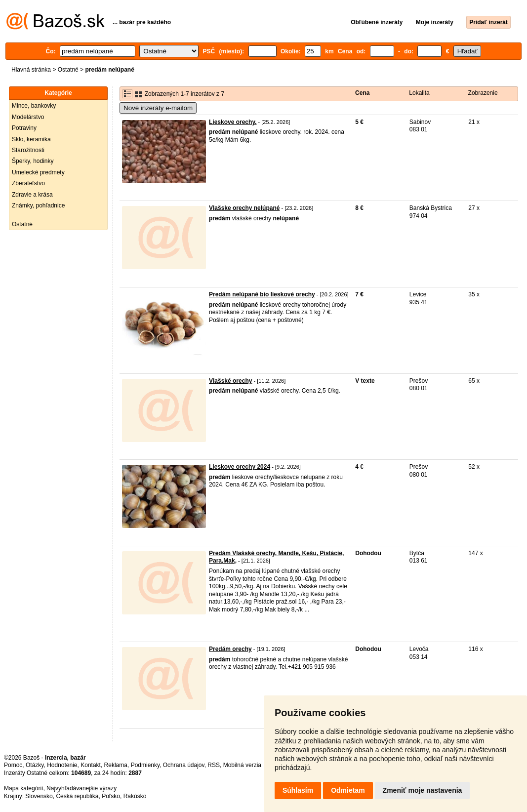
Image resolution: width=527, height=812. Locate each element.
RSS (214, 765)
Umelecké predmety (38, 172)
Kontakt (91, 765)
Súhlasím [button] (298, 790)
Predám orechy (230, 649)
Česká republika (77, 796)
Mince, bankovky (34, 106)
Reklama (116, 765)
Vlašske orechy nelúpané (244, 208)
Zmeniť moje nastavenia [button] (423, 790)
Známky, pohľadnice (38, 205)
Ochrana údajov (184, 765)
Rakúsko (135, 796)
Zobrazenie (483, 93)
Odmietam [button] (348, 790)
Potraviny (24, 128)
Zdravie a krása (32, 195)
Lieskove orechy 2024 (240, 467)
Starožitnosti (28, 150)
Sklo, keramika (31, 139)
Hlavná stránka (31, 70)
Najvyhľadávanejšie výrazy (81, 788)
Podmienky (145, 765)
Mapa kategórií (23, 788)
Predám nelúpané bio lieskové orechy (262, 294)
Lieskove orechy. (233, 122)
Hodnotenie (62, 765)
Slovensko (39, 796)
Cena (362, 93)
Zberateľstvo (28, 183)
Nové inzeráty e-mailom (158, 108)
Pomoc (13, 765)
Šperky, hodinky (33, 161)
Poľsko (111, 796)
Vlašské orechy (230, 381)
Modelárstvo (28, 117)
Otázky (35, 765)
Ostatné (68, 70)
